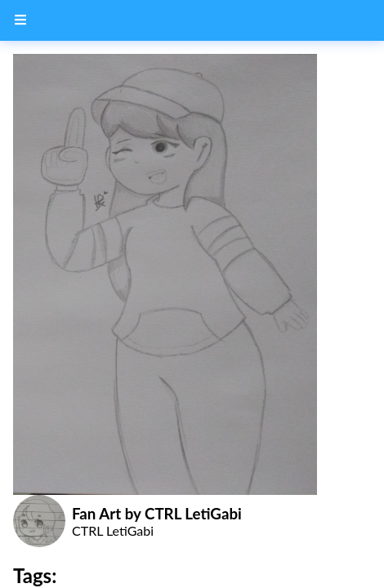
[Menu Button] (20, 20)
